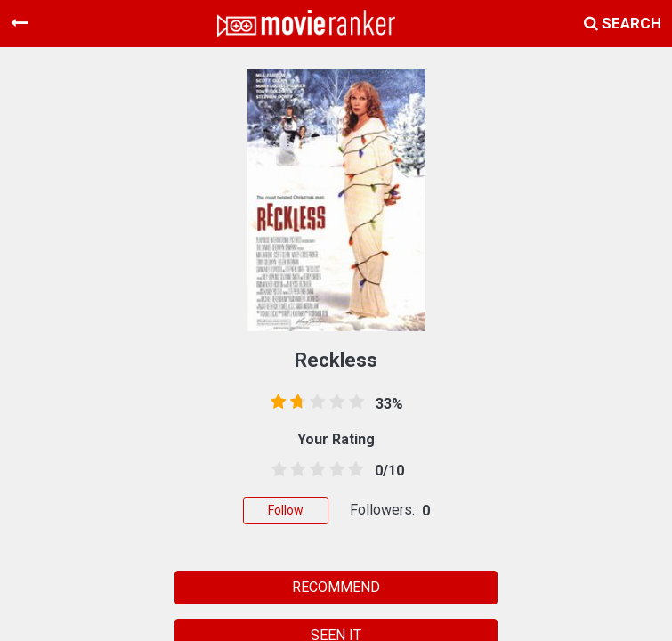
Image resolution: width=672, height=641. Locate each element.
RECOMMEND (336, 587)
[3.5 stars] (334, 470)
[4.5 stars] (352, 470)
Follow (286, 510)
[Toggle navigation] (20, 23)
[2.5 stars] (314, 470)
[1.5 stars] (296, 470)
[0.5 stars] (276, 470)
